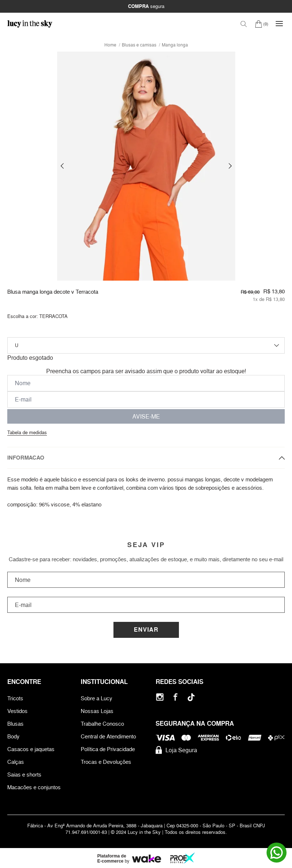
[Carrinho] (262, 24)
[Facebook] (175, 697)
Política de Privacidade (108, 749)
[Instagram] (160, 697)
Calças (16, 762)
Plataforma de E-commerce (112, 859)
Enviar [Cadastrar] (146, 630)
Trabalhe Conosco (102, 724)
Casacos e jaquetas (31, 749)
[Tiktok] (191, 697)
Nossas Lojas (97, 711)
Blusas (15, 724)
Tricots (15, 698)
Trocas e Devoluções (106, 762)
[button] (62, 166)
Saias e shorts (24, 775)
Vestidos (17, 711)
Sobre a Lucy (97, 698)
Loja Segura (176, 750)
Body (13, 736)
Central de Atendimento (108, 736)
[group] (146, 166)
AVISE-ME (146, 416)
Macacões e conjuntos (34, 787)
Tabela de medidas (27, 432)
